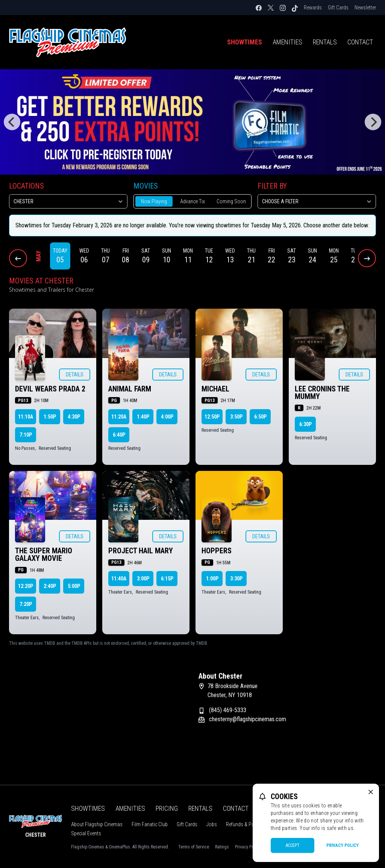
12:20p (26, 586)
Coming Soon (231, 201)
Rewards (313, 8)
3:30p (236, 579)
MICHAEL (215, 389)
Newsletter (365, 8)
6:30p (305, 424)
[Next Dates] (367, 258)
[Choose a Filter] (317, 201)
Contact (360, 42)
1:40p (143, 417)
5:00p (74, 586)
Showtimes (245, 42)
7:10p (26, 435)
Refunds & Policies (246, 824)
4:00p (167, 417)
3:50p (236, 417)
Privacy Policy (343, 845)
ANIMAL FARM (130, 389)
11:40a (119, 579)
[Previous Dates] (18, 258)
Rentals (325, 42)
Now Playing (154, 201)
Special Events (86, 833)
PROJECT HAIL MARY (141, 551)
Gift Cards (338, 8)
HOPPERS (217, 551)
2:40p (50, 586)
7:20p (26, 604)
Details (75, 375)
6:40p (119, 435)
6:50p (260, 417)
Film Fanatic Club (150, 824)
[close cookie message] (371, 792)
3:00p (143, 579)
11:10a (26, 417)
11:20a (119, 417)
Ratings (222, 847)
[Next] (373, 122)
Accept (293, 845)
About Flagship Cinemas (97, 824)
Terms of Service (194, 847)
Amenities (287, 42)
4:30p (74, 417)
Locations (27, 186)
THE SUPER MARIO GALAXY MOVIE (44, 554)
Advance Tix (192, 201)
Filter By (272, 186)
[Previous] (12, 122)
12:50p (212, 417)
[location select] (68, 201)
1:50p (50, 417)
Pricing (167, 808)
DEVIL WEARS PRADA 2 (50, 389)
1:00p (212, 579)
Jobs (212, 824)
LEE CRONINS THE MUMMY (322, 393)
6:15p (167, 579)
